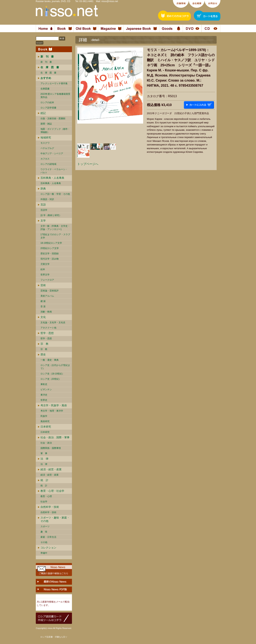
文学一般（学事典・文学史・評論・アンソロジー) (55, 228)
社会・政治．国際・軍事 (55, 437)
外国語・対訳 (47, 199)
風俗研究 (45, 421)
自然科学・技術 (50, 507)
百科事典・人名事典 (52, 178)
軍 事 (44, 453)
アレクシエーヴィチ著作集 (54, 83)
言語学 (44, 210)
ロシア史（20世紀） (51, 379)
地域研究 (46, 138)
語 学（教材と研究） (51, 215)
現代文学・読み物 (50, 259)
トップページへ (88, 164)
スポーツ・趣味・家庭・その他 (55, 519)
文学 (43, 221)
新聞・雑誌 (46, 124)
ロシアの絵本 (47, 102)
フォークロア (47, 280)
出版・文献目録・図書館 (53, 118)
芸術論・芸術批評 (50, 291)
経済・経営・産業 (51, 469)
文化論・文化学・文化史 (53, 322)
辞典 (43, 189)
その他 (44, 542)
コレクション (48, 548)
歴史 (43, 354)
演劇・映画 (46, 312)
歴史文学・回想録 (50, 254)
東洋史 (44, 395)
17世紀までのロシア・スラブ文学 (55, 236)
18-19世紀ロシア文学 (51, 243)
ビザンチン (46, 390)
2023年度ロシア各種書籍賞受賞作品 (55, 96)
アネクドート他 (48, 328)
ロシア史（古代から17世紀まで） (55, 367)
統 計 (44, 480)
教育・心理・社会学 (52, 491)
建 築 (43, 301)
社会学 (44, 502)
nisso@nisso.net (110, 1)
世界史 (44, 400)
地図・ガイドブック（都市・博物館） (55, 131)
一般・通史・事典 (50, 360)
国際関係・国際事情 (51, 448)
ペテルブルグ (47, 148)
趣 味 (44, 532)
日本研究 (46, 427)
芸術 (43, 285)
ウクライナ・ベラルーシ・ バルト (54, 171)
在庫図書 (45, 89)
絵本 (43, 269)
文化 (43, 317)
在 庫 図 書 (48, 73)
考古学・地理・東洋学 (52, 411)
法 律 (44, 459)
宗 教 (44, 344)
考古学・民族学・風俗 (54, 405)
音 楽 (43, 306)
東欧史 (44, 384)
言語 (43, 205)
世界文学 (45, 275)
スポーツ (45, 526)
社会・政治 (46, 443)
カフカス (45, 159)
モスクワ (45, 143)
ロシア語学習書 (48, 108)
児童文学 (45, 264)
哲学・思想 (47, 333)
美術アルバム (47, 296)
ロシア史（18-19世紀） (52, 374)
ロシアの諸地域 (48, 164)
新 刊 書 (46, 62)
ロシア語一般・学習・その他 (55, 194)
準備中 (44, 553)
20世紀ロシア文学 (50, 248)
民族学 (44, 416)
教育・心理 (46, 496)
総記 (43, 113)
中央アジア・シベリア (52, 154)
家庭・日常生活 (48, 537)
